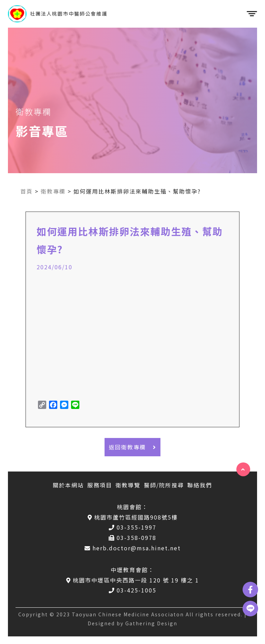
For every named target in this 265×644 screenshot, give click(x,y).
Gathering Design (151, 623)
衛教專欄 (53, 191)
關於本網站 (68, 485)
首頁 (27, 191)
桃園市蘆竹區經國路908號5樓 (133, 517)
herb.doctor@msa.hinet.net (133, 548)
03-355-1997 (132, 527)
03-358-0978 (132, 538)
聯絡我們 (200, 485)
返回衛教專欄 (132, 447)
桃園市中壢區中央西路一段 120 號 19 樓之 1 (133, 580)
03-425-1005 (132, 590)
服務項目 (100, 485)
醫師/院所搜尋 (164, 485)
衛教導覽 (128, 485)
